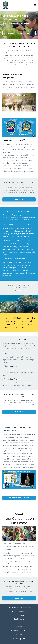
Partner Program (19, 615)
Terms (19, 623)
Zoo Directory (19, 619)
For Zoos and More (19, 611)
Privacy (19, 627)
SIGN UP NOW (19, 199)
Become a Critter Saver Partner (19, 33)
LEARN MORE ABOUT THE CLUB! (19, 498)
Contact (19, 634)
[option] (19, 288)
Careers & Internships (19, 630)
